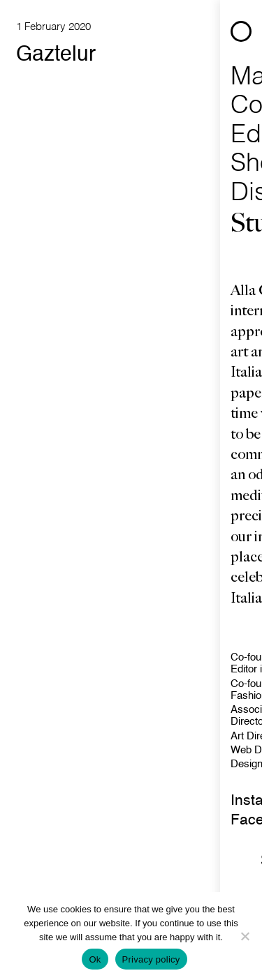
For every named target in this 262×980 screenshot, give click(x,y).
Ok (95, 959)
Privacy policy (151, 959)
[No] (245, 936)
